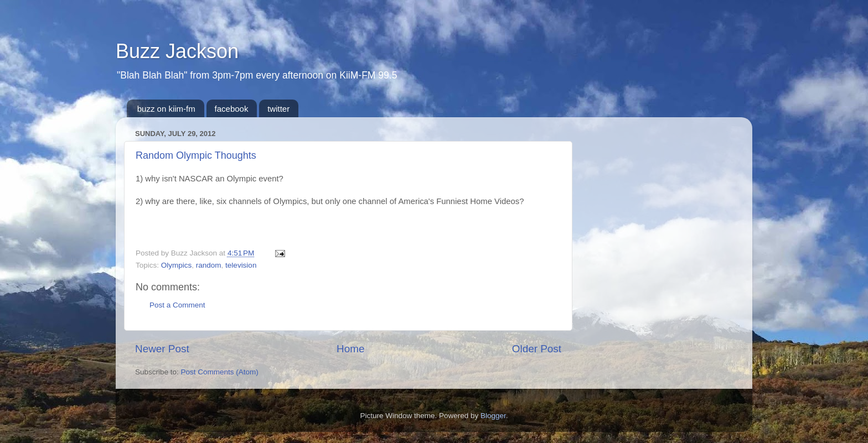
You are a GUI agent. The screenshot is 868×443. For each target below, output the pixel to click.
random (209, 265)
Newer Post (162, 349)
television (241, 265)
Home (350, 349)
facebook (232, 109)
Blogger (493, 416)
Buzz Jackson (177, 51)
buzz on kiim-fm (166, 109)
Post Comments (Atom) (220, 372)
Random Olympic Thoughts (196, 155)
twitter (278, 109)
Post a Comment (177, 305)
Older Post (537, 349)
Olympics (177, 265)
